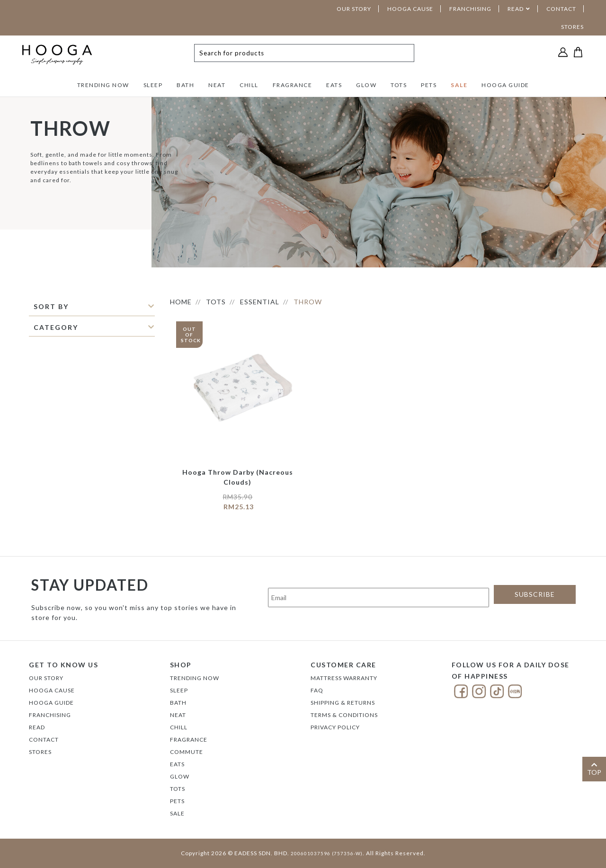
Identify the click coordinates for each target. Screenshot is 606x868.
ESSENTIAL (260, 302)
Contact (44, 740)
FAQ (317, 690)
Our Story (46, 678)
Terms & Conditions (344, 715)
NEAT (217, 85)
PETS (429, 85)
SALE (459, 85)
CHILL (249, 85)
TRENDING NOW (103, 85)
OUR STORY (354, 9)
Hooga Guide (51, 703)
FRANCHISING (470, 9)
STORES (572, 27)
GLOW (366, 85)
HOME (181, 302)
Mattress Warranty (344, 678)
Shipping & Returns (343, 703)
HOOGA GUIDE (505, 85)
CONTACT (561, 9)
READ (516, 9)
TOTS (399, 85)
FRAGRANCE (293, 85)
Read (37, 727)
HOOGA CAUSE (410, 9)
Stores (40, 752)
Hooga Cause (52, 690)
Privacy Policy (335, 727)
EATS (334, 85)
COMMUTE (187, 752)
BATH (185, 85)
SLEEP (153, 85)
